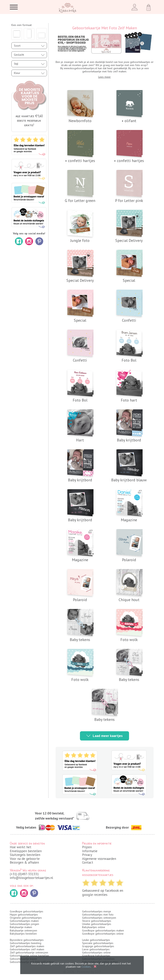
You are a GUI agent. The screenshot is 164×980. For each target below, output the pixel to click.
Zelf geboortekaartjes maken (27, 946)
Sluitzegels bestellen (25, 855)
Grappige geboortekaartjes (98, 946)
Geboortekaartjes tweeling (26, 943)
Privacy (87, 855)
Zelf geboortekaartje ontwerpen (29, 952)
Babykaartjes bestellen (23, 934)
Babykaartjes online (94, 927)
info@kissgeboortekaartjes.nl (31, 878)
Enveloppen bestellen (26, 851)
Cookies (86, 967)
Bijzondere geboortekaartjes (27, 940)
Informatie (90, 851)
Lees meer (104, 77)
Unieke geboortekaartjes (97, 924)
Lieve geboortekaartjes (96, 949)
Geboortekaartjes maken (24, 921)
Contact (88, 862)
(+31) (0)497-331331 (24, 874)
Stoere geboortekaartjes (97, 921)
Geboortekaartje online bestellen (29, 956)
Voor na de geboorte (25, 859)
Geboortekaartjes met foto (98, 915)
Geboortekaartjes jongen (24, 924)
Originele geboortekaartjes (26, 918)
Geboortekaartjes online (96, 952)
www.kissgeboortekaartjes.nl (81, 68)
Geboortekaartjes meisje (97, 911)
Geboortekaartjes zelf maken (27, 949)
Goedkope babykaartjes (96, 956)
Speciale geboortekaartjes (98, 943)
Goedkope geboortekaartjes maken (103, 930)
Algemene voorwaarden (99, 859)
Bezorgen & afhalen (24, 862)
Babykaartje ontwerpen (23, 930)
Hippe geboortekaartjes (24, 915)
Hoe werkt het (21, 847)
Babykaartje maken (21, 927)
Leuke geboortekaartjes (96, 940)
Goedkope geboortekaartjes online (103, 934)
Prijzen (87, 847)
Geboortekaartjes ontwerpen (99, 918)
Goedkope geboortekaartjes (27, 911)
